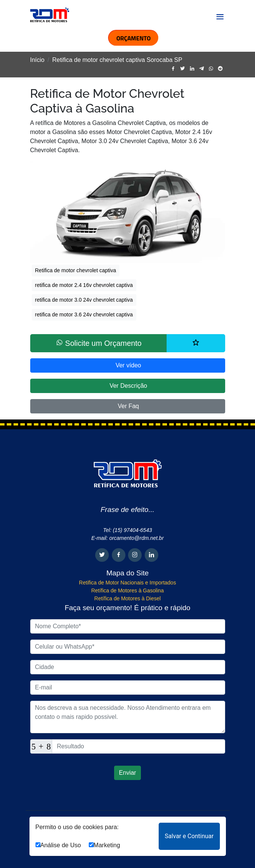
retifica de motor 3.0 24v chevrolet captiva (84, 300)
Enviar (127, 773)
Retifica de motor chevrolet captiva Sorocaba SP (117, 60)
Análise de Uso (58, 845)
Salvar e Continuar (189, 836)
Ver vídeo (127, 365)
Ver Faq (127, 406)
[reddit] (220, 69)
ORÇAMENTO (134, 38)
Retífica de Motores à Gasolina (127, 590)
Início (37, 60)
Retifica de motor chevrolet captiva (76, 270)
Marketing (104, 845)
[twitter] (183, 69)
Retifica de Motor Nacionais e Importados (127, 583)
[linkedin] (192, 69)
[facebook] (173, 69)
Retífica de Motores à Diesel (128, 598)
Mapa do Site (128, 573)
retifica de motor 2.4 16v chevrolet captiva (84, 285)
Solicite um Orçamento (99, 343)
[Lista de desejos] (196, 343)
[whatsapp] (211, 69)
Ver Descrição (127, 386)
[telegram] (202, 69)
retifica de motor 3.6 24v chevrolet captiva (84, 315)
